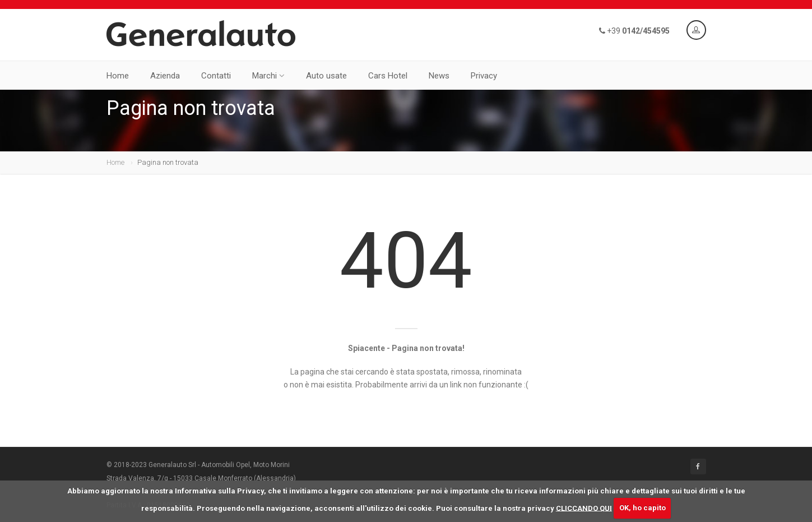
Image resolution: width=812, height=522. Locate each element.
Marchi (268, 76)
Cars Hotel (388, 76)
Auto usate (326, 76)
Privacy (484, 76)
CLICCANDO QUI (584, 508)
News (439, 76)
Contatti (216, 76)
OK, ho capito (642, 508)
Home (118, 76)
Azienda (165, 76)
